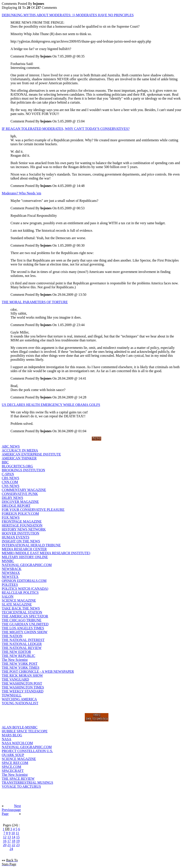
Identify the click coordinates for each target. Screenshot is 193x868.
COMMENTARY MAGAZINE (24, 490)
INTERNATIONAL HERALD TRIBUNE (31, 545)
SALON (8, 596)
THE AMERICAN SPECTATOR (25, 616)
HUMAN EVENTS (16, 537)
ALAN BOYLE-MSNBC (20, 727)
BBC (5, 462)
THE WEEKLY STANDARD (23, 691)
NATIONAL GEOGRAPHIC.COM (27, 565)
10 (13, 833)
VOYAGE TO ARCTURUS (21, 786)
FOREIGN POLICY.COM (20, 514)
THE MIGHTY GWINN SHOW (25, 632)
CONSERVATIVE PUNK (20, 494)
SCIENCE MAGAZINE (19, 600)
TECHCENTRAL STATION (22, 612)
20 (5, 845)
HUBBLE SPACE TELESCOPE (25, 731)
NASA (7, 739)
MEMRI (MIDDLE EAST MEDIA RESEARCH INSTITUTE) (46, 553)
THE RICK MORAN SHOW (22, 675)
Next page (17, 808)
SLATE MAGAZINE (17, 604)
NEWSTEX (10, 577)
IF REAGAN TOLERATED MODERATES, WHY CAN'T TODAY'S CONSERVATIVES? (66, 129)
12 (5, 837)
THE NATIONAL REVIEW (22, 648)
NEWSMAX (11, 573)
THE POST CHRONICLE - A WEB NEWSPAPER (38, 672)
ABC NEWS (11, 446)
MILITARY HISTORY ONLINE (25, 557)
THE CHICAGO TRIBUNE (22, 620)
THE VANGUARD (15, 679)
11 (17, 833)
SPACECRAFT (13, 771)
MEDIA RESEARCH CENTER (24, 549)
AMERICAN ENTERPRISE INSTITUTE (31, 454)
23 (18, 845)
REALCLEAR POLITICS (20, 593)
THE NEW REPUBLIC (19, 656)
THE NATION (12, 636)
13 (9, 837)
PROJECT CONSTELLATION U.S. (27, 751)
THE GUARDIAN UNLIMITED (25, 624)
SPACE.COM (12, 767)
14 (14, 837)
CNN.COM (10, 482)
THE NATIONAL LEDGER (22, 644)
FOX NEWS (11, 517)
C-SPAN (8, 474)
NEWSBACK (12, 569)
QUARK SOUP (13, 755)
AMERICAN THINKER (19, 458)
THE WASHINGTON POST (22, 683)
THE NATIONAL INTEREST (23, 640)
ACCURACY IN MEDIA (20, 450)
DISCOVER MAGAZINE (20, 502)
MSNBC (8, 561)
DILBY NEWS (12, 498)
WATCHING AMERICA (19, 699)
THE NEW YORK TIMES (21, 668)
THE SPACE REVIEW (18, 779)
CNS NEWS (11, 486)
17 (9, 841)
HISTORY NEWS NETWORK (24, 529)
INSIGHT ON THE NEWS (21, 541)
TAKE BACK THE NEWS (21, 608)
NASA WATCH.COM (17, 743)
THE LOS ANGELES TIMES (23, 628)
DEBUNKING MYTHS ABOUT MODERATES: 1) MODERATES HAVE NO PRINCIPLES (68, 15)
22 (14, 845)
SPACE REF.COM (15, 763)
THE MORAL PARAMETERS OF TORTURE (35, 302)
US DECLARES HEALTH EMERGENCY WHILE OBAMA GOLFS (51, 405)
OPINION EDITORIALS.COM (24, 581)
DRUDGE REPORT (16, 506)
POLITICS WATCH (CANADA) (25, 589)
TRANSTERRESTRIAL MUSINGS (27, 783)
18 (14, 841)
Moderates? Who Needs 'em (21, 193)
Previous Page (8, 812)
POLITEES (10, 585)
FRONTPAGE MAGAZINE (22, 521)
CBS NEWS (11, 478)
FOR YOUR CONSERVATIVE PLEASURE (33, 510)
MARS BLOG (12, 735)
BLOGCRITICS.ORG (17, 466)
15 (18, 837)
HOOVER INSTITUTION (20, 533)
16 (5, 841)
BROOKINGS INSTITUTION (23, 470)
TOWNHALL (12, 695)
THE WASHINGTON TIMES (23, 687)
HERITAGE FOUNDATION (22, 525)
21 (9, 845)
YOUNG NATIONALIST (20, 703)
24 (11, 849)
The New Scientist (15, 660)
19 (18, 841)
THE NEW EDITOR (16, 652)
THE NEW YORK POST (20, 664)
